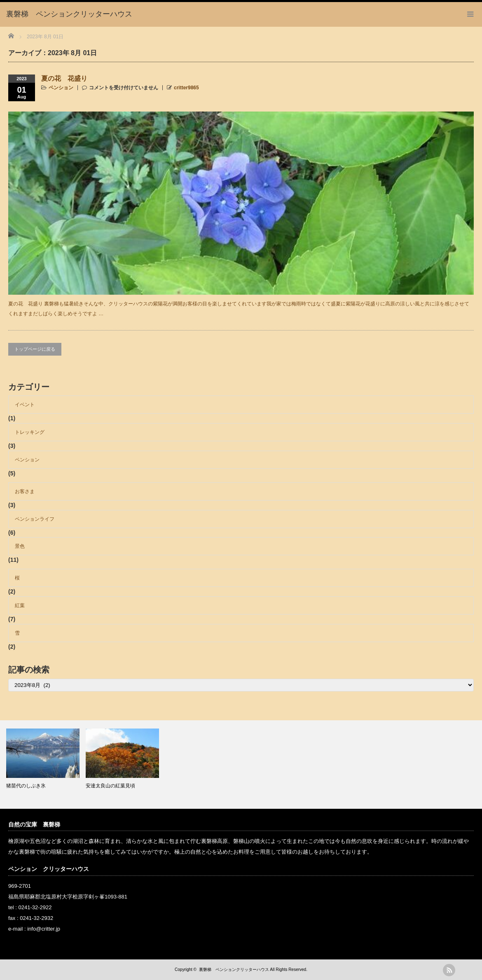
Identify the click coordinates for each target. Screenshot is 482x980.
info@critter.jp (44, 929)
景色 (20, 546)
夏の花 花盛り (64, 78)
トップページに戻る (35, 349)
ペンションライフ (35, 519)
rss (449, 970)
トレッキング (30, 432)
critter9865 (186, 88)
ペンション (61, 88)
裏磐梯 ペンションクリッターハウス (234, 970)
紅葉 (20, 605)
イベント (25, 405)
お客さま (25, 491)
